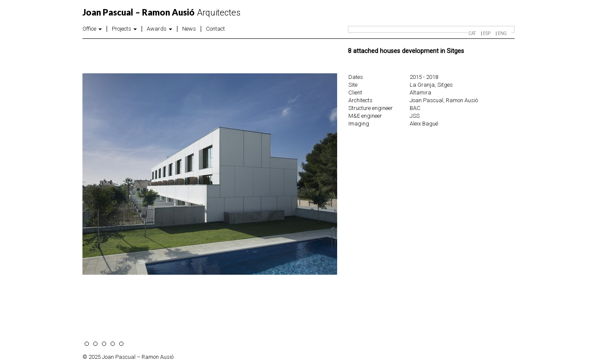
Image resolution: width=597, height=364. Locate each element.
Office (92, 29)
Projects (124, 29)
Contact (215, 29)
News (189, 29)
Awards (160, 29)
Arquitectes (161, 13)
